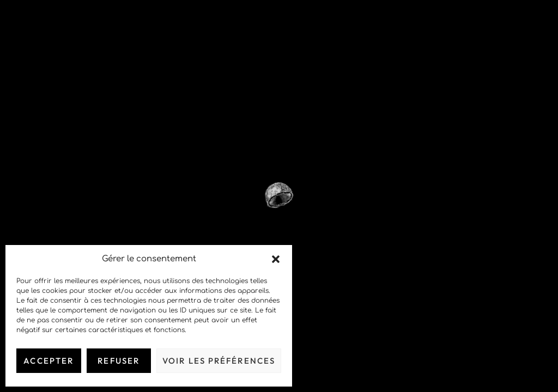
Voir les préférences (219, 361)
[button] (276, 259)
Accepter (48, 361)
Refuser (119, 361)
